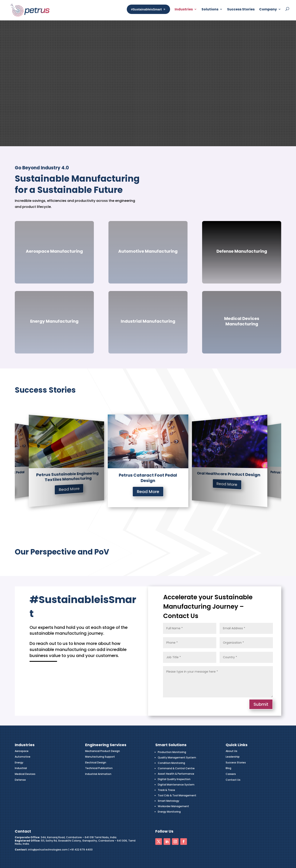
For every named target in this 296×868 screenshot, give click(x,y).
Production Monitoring (172, 752)
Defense (20, 780)
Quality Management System (177, 757)
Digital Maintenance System (176, 785)
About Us (231, 751)
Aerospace (22, 751)
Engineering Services (106, 745)
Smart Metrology (169, 801)
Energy (19, 762)
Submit (261, 704)
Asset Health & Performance (176, 774)
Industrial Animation (98, 774)
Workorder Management (173, 806)
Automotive (23, 757)
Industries (76, 486)
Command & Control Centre (176, 768)
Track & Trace (166, 790)
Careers (231, 774)
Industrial (21, 768)
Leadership (233, 757)
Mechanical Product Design (103, 751)
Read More (76, 495)
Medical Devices (25, 774)
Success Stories (236, 762)
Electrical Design (96, 762)
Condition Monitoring (171, 763)
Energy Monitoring (169, 812)
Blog (228, 768)
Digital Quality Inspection (174, 779)
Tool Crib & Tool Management (177, 795)
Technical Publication (99, 768)
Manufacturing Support (100, 757)
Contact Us (233, 780)
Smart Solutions (171, 745)
